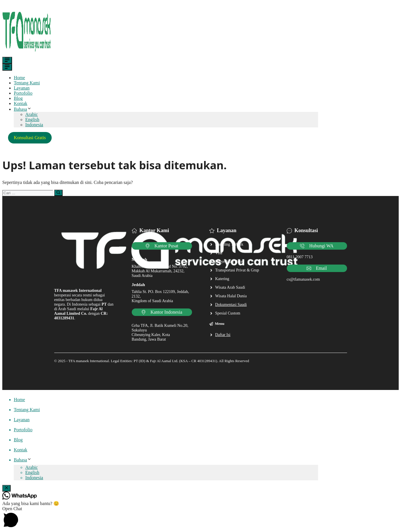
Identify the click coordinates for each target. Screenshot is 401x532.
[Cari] (58, 193)
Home (19, 78)
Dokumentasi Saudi (231, 305)
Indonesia (34, 125)
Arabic (32, 114)
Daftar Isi (223, 335)
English (32, 120)
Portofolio (23, 93)
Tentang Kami (27, 83)
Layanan (22, 88)
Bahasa (23, 109)
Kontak (21, 103)
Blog (18, 98)
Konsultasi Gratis (30, 138)
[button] (200, 518)
